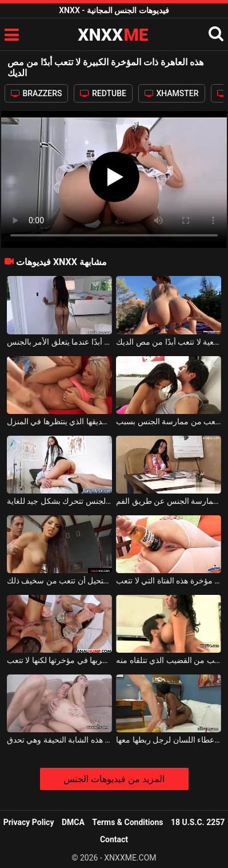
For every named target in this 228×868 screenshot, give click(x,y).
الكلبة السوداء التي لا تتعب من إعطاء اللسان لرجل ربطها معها (169, 740)
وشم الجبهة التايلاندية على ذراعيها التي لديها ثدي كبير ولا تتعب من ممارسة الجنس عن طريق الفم (169, 501)
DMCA (73, 822)
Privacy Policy (29, 822)
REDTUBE (103, 93)
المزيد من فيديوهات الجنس (114, 779)
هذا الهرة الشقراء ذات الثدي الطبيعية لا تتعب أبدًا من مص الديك (169, 342)
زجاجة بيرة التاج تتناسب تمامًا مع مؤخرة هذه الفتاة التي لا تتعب (169, 581)
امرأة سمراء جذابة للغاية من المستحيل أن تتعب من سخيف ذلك (59, 581)
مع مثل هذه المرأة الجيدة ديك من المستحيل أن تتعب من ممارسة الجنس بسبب (169, 421)
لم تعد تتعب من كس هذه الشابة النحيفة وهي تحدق (59, 740)
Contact (114, 839)
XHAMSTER (172, 93)
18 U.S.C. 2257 (198, 822)
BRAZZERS (37, 93)
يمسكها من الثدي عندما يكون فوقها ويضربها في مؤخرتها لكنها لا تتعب (59, 660)
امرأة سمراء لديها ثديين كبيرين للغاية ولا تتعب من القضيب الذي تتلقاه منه (169, 660)
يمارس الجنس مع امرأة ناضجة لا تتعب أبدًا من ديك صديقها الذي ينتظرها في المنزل (59, 421)
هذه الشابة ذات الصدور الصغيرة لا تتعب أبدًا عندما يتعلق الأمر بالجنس (59, 342)
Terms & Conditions (127, 822)
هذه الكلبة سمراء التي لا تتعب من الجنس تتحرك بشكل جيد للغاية (59, 501)
